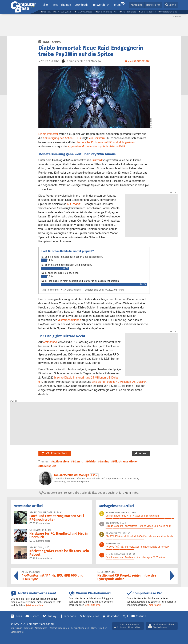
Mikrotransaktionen (69, 320)
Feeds (18, 616)
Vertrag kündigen (80, 628)
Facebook (70, 616)
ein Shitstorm (97, 138)
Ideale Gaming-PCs (107, 12)
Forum (117, 5)
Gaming (57, 42)
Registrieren (153, 5)
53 (40, 523)
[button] (171, 5)
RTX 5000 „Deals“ (64, 12)
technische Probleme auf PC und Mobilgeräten (106, 142)
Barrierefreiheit (99, 628)
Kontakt (29, 628)
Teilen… (143, 453)
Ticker (44, 5)
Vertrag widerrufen (59, 628)
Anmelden (137, 5)
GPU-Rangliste (129, 12)
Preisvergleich (100, 5)
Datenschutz (17, 632)
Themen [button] (66, 5)
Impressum (16, 628)
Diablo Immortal (48, 134)
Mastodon (113, 616)
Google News (91, 616)
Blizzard (97, 160)
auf (73, 204)
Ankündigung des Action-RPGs (62, 138)
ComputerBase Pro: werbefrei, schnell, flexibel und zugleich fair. (89, 493)
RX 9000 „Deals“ (85, 12)
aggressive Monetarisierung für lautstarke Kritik (96, 146)
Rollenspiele (48, 466)
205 (41, 558)
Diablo (91, 461)
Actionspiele (61, 461)
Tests (54, 5)
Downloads (81, 5)
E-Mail (94, 475)
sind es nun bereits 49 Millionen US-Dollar (118, 382)
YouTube (141, 616)
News (46, 42)
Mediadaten (41, 628)
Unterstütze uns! (169, 12)
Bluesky (51, 616)
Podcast (46, 12)
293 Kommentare (55, 453)
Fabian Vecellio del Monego (72, 475)
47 (40, 541)
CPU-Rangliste (148, 12)
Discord (35, 616)
